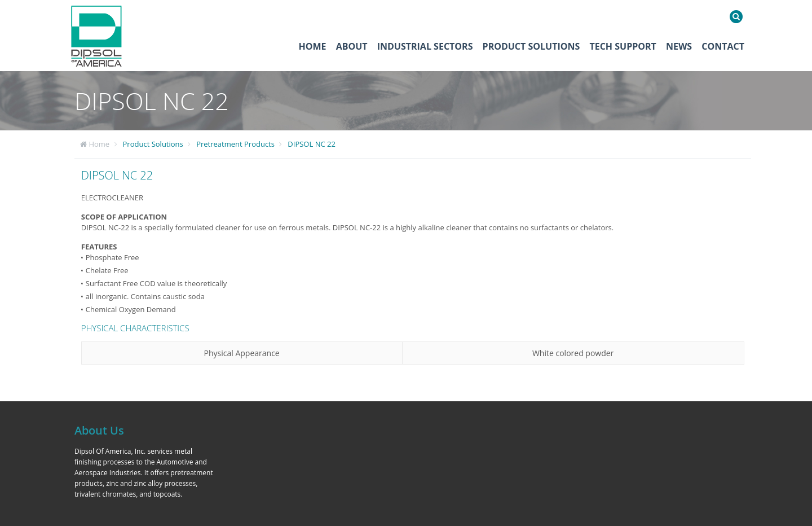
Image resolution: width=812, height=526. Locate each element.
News (679, 46)
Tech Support (623, 46)
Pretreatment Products (235, 144)
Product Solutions (531, 46)
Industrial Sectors (425, 46)
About (352, 46)
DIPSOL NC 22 (312, 144)
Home (313, 46)
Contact (723, 46)
